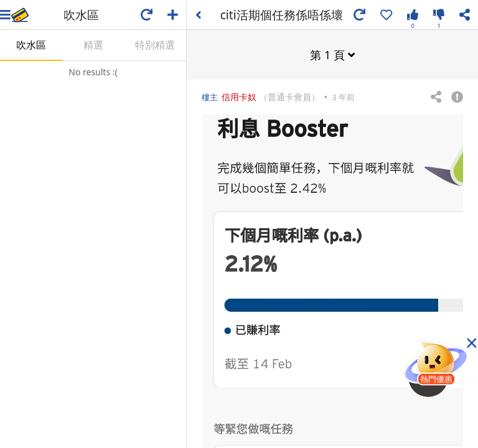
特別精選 (155, 45)
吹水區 (31, 45)
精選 (93, 45)
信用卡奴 (239, 96)
